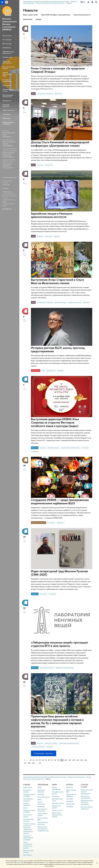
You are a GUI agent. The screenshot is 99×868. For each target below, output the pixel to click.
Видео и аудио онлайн (31, 15)
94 (43, 760)
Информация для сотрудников (8, 123)
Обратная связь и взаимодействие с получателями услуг (43, 829)
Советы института (9, 110)
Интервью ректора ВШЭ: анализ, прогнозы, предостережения (58, 349)
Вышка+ (40, 799)
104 (78, 760)
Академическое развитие (56, 807)
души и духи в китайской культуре (69, 743)
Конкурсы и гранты (57, 810)
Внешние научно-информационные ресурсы (57, 815)
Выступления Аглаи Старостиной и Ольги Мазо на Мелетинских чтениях (57, 281)
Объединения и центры (8, 90)
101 (66, 760)
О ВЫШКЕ (27, 785)
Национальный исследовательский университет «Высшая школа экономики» (45, 777)
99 (58, 760)
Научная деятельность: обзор (7, 74)
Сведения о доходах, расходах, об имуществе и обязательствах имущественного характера (29, 828)
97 (52, 760)
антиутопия (43, 594)
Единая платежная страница (28, 851)
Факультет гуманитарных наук (64, 668)
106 (86, 760)
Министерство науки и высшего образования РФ (87, 792)
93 (40, 760)
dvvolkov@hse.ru (7, 137)
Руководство (7, 101)
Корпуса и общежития (26, 804)
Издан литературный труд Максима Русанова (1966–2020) (59, 573)
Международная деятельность (8, 96)
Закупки (25, 808)
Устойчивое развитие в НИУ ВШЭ (29, 795)
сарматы (57, 236)
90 (31, 760)
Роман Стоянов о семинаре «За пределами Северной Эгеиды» (58, 70)
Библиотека (70, 787)
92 (37, 760)
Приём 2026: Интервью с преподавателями (56, 15)
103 (74, 760)
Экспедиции (7, 85)
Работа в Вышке (27, 855)
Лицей (39, 787)
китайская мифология (74, 302)
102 (70, 760)
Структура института (6, 105)
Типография (70, 799)
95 (46, 760)
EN (84, 2)
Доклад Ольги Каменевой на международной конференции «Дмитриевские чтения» (60, 144)
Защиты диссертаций (58, 803)
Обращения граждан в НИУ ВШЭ (29, 811)
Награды (38, 19)
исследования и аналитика (45, 94)
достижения (51, 523)
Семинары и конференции (7, 81)
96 (49, 760)
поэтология (85, 448)
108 (29, 763)
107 (25, 763)
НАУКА (54, 785)
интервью (60, 370)
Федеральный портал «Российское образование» (87, 802)
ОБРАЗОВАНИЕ (43, 785)
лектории (43, 448)
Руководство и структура (27, 791)
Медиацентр (70, 801)
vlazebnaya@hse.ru (8, 146)
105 (82, 760)
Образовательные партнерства (43, 823)
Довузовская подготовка (41, 791)
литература (52, 594)
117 (40, 763)
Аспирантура (7, 48)
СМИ (43, 370)
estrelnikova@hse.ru (8, 157)
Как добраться (7, 209)
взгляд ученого (51, 370)
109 (33, 763)
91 (34, 760)
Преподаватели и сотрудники (28, 800)
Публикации (6, 118)
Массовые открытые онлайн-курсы (87, 808)
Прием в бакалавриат (44, 797)
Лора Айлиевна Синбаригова (7, 165)
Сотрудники (7, 114)
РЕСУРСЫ (70, 785)
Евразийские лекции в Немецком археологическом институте (52, 215)
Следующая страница (44, 753)
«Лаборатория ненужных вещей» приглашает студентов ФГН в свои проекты (60, 644)
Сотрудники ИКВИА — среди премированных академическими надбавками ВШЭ (60, 502)
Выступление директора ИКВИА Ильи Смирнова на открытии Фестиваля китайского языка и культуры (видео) (55, 422)
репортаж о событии (51, 743)
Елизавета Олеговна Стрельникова (8, 154)
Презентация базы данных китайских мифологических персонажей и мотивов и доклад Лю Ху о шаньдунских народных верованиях (57, 721)
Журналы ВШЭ (70, 804)
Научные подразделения (56, 788)
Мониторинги (56, 796)
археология (58, 94)
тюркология (49, 165)
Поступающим (7, 40)
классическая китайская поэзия (70, 448)
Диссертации (28, 19)
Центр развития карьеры (42, 814)
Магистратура (7, 44)
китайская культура (60, 302)
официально (60, 523)
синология (86, 302)
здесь (19, 862)
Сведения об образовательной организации (28, 838)
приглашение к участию (47, 668)
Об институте (7, 36)
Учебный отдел (7, 57)
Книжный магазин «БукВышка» (71, 795)
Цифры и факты (28, 787)
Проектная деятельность (7, 62)
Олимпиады (41, 794)
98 (55, 760)
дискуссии (40, 165)
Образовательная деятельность (8, 52)
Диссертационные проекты (9, 68)
